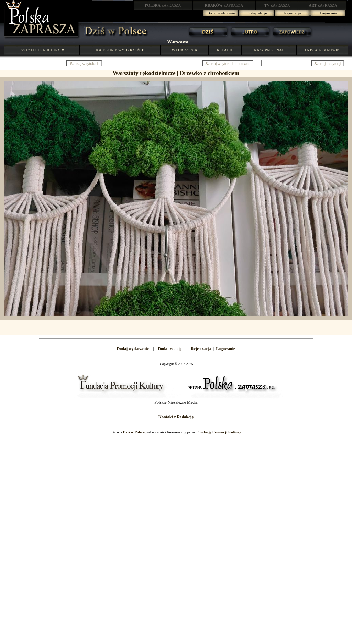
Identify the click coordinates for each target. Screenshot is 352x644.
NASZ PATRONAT (269, 50)
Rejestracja (293, 13)
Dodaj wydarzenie (221, 13)
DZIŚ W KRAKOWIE (322, 50)
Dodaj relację (257, 13)
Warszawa (178, 42)
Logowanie (328, 13)
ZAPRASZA (163, 5)
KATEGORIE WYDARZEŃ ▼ (120, 50)
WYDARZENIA (185, 50)
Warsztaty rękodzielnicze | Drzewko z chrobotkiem (176, 73)
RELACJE (225, 50)
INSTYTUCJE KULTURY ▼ (42, 50)
